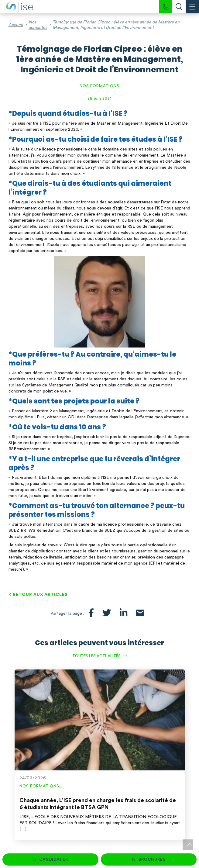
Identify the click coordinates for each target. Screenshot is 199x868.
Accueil (16, 25)
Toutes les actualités (96, 656)
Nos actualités (38, 25)
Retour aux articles (40, 595)
